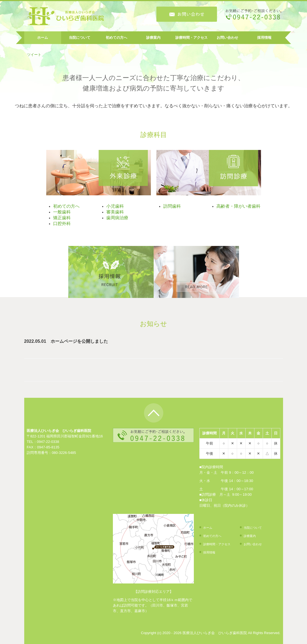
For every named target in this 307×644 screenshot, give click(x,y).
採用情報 (264, 38)
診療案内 (153, 38)
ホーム (43, 38)
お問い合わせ (227, 38)
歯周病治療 (117, 218)
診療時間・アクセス (191, 38)
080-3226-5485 (64, 453)
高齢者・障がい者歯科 (238, 206)
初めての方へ (116, 38)
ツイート (34, 55)
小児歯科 (115, 206)
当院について (80, 38)
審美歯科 (115, 212)
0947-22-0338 (48, 442)
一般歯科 (62, 212)
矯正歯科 (62, 218)
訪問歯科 (172, 206)
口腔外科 (62, 224)
